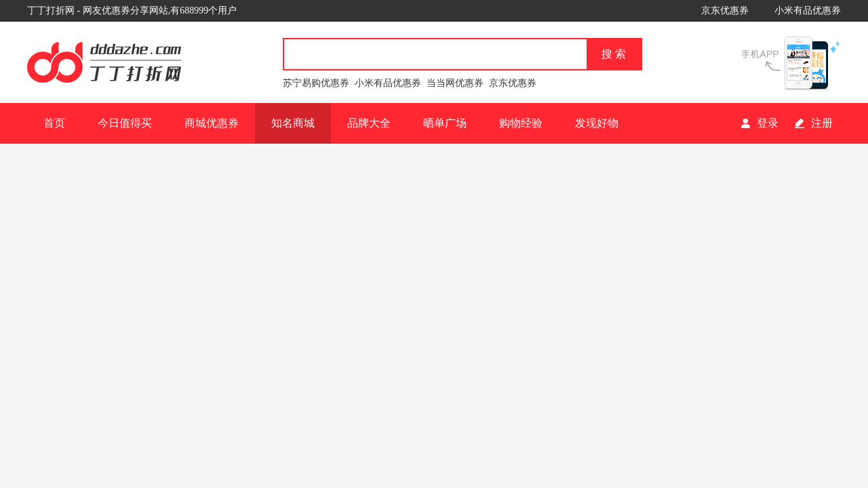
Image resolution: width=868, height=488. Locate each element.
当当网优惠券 (455, 83)
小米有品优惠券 (808, 11)
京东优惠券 (725, 11)
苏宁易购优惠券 (316, 83)
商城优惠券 (212, 123)
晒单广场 (445, 123)
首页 (54, 123)
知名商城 (293, 123)
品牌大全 (369, 123)
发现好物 (597, 123)
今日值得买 (125, 123)
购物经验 (521, 123)
